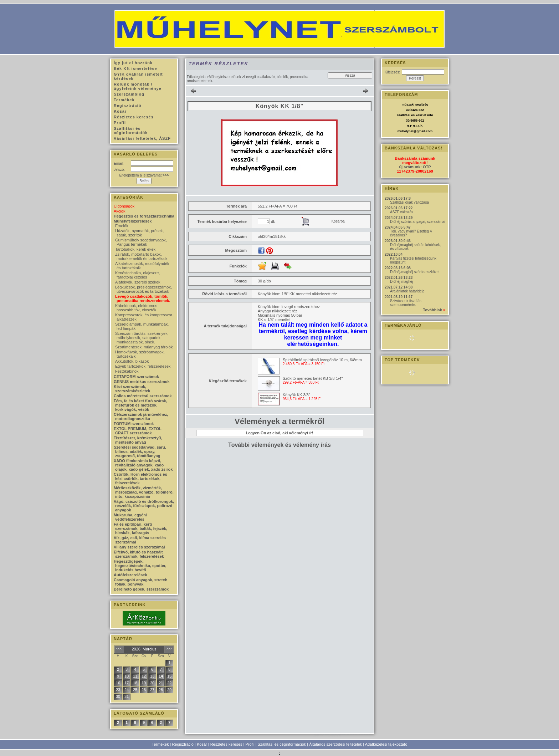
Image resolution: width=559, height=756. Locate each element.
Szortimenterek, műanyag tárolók (144, 347)
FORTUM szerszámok (134, 424)
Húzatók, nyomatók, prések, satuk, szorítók (139, 233)
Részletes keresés (226, 744)
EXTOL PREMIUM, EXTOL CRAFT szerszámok (138, 431)
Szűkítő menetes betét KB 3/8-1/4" (313, 378)
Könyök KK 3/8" (296, 395)
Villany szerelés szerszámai (139, 547)
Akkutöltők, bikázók (132, 361)
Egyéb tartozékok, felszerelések (143, 366)
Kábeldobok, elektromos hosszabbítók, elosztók (136, 308)
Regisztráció (183, 744)
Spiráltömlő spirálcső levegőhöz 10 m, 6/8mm (322, 360)
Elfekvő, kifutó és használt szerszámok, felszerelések (139, 554)
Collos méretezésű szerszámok (143, 396)
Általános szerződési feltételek (335, 744)
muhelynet (406, 131)
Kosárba (338, 221)
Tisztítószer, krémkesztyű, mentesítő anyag (138, 440)
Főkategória (196, 77)
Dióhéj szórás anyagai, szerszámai (418, 222)
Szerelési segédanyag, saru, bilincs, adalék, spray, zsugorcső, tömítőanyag (140, 451)
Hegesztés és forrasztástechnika (144, 216)
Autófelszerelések (130, 575)
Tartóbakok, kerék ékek (135, 249)
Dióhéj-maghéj (401, 282)
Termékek (160, 744)
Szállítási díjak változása (409, 202)
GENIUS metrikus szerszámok (142, 382)
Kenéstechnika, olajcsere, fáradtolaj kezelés (137, 275)
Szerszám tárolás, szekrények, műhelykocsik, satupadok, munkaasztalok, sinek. (142, 338)
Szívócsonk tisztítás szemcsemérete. (406, 303)
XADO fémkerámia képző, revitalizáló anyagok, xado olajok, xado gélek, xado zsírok (143, 465)
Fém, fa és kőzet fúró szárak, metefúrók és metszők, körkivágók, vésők (140, 405)
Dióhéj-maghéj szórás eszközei (415, 272)
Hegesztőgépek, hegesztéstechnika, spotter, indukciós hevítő (140, 566)
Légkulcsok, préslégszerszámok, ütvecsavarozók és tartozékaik (143, 289)
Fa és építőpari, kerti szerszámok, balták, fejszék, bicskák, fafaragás (140, 528)
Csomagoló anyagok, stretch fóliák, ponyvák (140, 582)
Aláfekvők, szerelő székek (138, 282)
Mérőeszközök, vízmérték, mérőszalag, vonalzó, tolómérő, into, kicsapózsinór (144, 492)
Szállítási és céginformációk (282, 744)
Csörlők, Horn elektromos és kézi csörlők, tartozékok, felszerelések (140, 479)
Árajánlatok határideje (407, 291)
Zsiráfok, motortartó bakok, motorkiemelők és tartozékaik (141, 256)
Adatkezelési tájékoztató (386, 744)
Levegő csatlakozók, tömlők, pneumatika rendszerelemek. (143, 298)
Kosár (202, 744)
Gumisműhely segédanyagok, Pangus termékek (141, 242)
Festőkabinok (127, 371)
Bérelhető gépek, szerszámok (141, 589)
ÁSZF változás (402, 212)
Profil (250, 744)
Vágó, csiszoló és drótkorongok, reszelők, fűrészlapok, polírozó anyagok (144, 506)
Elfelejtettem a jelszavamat (144, 175)
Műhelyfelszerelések (225, 77)
